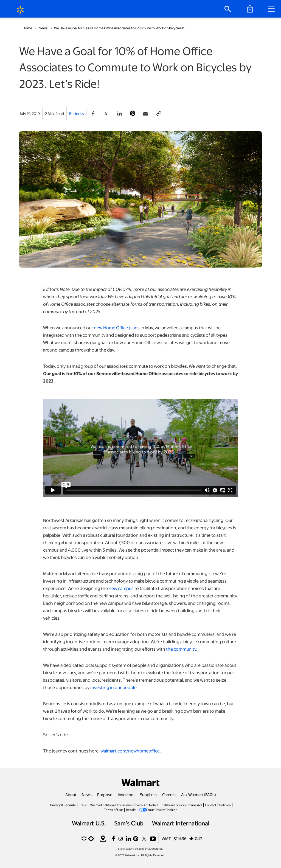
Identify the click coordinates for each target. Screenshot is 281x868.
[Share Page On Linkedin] (119, 114)
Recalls (131, 810)
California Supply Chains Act (182, 805)
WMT (166, 838)
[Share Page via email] (146, 114)
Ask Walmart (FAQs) (199, 794)
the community (181, 649)
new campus (121, 588)
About (71, 794)
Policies (225, 805)
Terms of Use (113, 810)
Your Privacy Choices (162, 810)
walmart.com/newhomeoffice (130, 751)
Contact (211, 805)
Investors (126, 794)
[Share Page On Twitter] (106, 114)
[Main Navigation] (273, 9)
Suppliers (148, 794)
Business (76, 113)
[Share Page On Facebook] (93, 114)
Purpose (105, 794)
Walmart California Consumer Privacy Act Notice (124, 805)
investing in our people (113, 687)
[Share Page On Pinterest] (133, 114)
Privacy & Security (63, 805)
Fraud (83, 805)
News (43, 28)
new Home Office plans (117, 328)
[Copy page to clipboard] (159, 114)
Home (27, 28)
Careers (169, 794)
